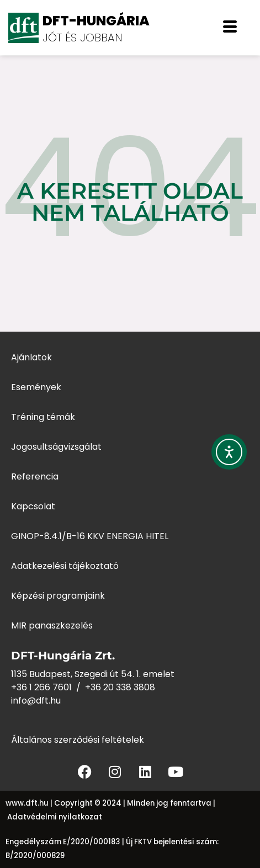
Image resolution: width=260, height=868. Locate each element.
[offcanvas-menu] (230, 28)
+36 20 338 (109, 687)
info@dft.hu (36, 701)
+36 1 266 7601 (41, 687)
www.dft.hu (27, 803)
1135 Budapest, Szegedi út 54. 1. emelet (93, 674)
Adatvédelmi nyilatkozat (55, 817)
